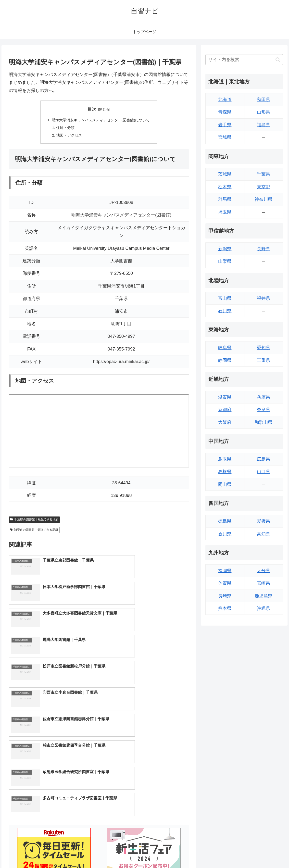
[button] (278, 60)
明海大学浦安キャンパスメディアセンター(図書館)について (101, 120)
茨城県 (225, 174)
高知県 (264, 534)
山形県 (264, 112)
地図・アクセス (67, 136)
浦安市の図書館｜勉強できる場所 (34, 531)
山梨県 (225, 261)
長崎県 (225, 596)
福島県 (264, 125)
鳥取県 (225, 459)
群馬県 (225, 199)
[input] (244, 60)
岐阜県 (225, 348)
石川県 (225, 311)
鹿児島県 (264, 596)
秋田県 (264, 100)
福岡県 (225, 571)
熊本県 (225, 608)
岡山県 (225, 484)
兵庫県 (264, 397)
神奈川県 (264, 199)
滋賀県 (225, 397)
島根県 (225, 472)
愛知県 (264, 348)
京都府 (225, 410)
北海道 (225, 100)
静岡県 (225, 360)
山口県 (264, 472)
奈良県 (264, 410)
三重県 (264, 360)
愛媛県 (264, 521)
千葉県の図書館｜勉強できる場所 (34, 521)
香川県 (225, 534)
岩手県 (225, 125)
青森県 (225, 112)
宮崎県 (264, 583)
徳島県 (225, 521)
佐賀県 (225, 583)
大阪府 (225, 422)
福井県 (264, 298)
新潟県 (225, 249)
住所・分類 (63, 128)
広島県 (264, 459)
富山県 (225, 298)
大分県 (264, 571)
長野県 (264, 249)
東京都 (264, 187)
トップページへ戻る (229, 853)
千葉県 (264, 174)
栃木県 (225, 187)
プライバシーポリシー (267, 853)
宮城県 (225, 137)
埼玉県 (225, 212)
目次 (92, 109)
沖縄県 (264, 608)
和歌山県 (264, 422)
